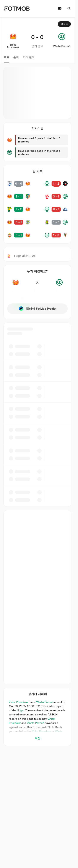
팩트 (6, 57)
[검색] (69, 9)
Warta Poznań (45, 702)
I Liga (20, 710)
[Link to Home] (17, 9)
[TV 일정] (60, 9)
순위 (16, 57)
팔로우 (64, 24)
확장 (37, 738)
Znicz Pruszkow (18, 702)
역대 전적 (29, 57)
